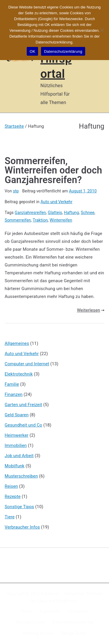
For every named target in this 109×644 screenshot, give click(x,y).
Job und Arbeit (19, 456)
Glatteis (55, 213)
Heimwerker (17, 435)
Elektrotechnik (19, 374)
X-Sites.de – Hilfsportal (62, 594)
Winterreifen (61, 220)
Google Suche (74, 633)
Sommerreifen (18, 220)
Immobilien (16, 445)
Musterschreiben (21, 476)
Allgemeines (17, 343)
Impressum (50, 611)
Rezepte (13, 496)
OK (32, 51)
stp (16, 191)
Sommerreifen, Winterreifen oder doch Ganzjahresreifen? (53, 170)
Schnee (88, 213)
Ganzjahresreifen (30, 213)
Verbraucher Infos (22, 527)
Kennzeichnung (30, 622)
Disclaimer (78, 611)
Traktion (40, 220)
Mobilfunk (15, 466)
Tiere (10, 517)
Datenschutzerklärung (72, 622)
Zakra (42, 601)
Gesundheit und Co (23, 425)
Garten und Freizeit (23, 405)
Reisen (11, 486)
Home (27, 611)
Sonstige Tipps (19, 507)
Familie (12, 384)
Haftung (71, 213)
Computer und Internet (27, 364)
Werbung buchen (38, 633)
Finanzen (14, 394)
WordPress (66, 601)
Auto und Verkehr (57, 202)
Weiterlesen (91, 310)
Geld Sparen (17, 415)
